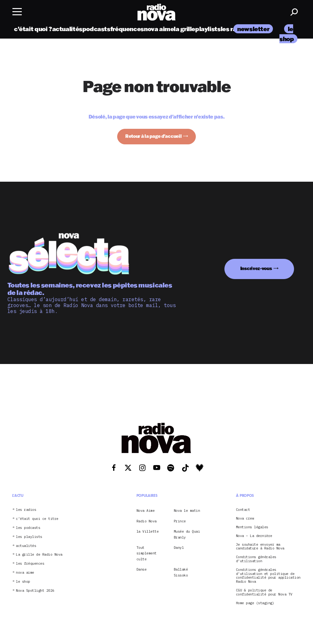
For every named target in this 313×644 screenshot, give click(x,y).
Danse (142, 569)
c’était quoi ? (33, 29)
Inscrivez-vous (256, 268)
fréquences (127, 29)
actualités (67, 29)
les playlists (29, 537)
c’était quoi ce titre (37, 519)
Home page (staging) (255, 603)
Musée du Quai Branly (187, 534)
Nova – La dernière (254, 536)
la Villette (148, 531)
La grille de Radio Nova (39, 555)
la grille (184, 29)
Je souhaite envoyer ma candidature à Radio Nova (260, 547)
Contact (243, 510)
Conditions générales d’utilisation (256, 559)
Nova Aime (146, 511)
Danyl (179, 548)
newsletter (253, 29)
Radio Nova (147, 521)
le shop (23, 582)
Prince (180, 521)
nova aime (159, 29)
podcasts (96, 29)
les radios (26, 510)
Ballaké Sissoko (181, 572)
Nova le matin (187, 511)
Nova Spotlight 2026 (35, 591)
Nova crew (245, 518)
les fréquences (30, 564)
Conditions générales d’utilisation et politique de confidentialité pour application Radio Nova (268, 576)
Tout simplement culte (147, 553)
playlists (208, 29)
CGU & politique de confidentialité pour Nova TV (264, 592)
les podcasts (28, 528)
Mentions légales (252, 527)
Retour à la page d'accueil (154, 136)
